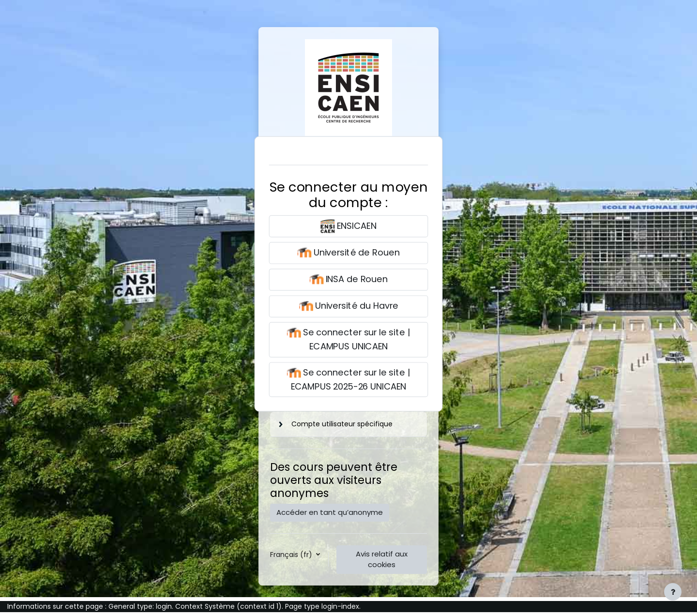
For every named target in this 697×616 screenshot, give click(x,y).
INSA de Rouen (348, 280)
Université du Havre (348, 307)
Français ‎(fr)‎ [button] (292, 555)
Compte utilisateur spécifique (342, 424)
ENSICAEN (348, 226)
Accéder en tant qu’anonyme (330, 512)
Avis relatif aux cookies (382, 559)
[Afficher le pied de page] (673, 592)
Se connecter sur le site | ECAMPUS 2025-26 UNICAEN (348, 379)
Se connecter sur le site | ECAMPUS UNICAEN (348, 339)
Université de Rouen (348, 253)
